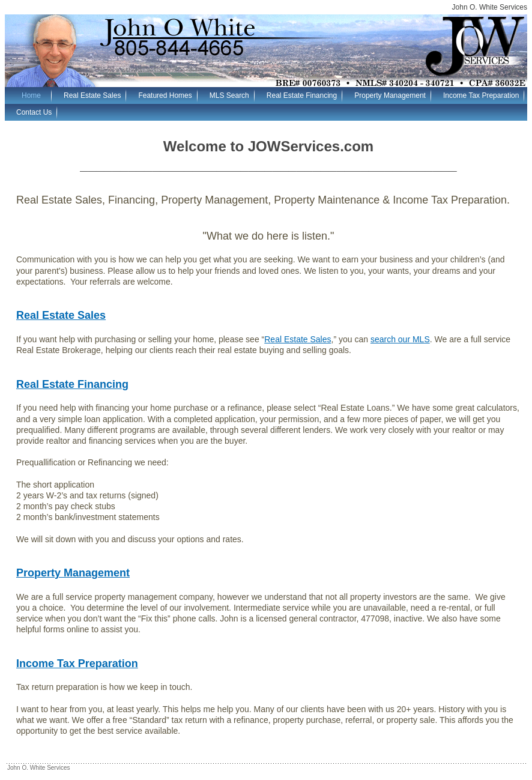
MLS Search (229, 95)
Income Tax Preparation (481, 95)
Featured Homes (165, 95)
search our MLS (400, 339)
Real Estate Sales (92, 95)
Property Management (390, 95)
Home (31, 95)
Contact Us (34, 112)
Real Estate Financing (302, 95)
